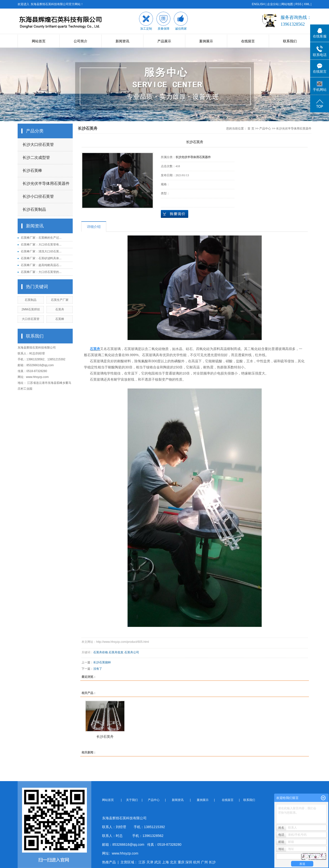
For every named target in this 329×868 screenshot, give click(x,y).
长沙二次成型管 (36, 158)
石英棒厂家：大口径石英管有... (41, 245)
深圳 (189, 862)
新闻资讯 (122, 41)
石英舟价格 (101, 652)
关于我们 (133, 800)
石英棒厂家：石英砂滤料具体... (41, 258)
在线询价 (175, 214)
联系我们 (290, 41)
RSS (299, 4)
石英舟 (60, 309)
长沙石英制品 (34, 209)
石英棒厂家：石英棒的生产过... (41, 238)
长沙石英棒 (32, 170)
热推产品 (109, 862)
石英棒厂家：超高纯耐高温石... (41, 265)
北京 (173, 862)
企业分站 (273, 4)
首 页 (251, 129)
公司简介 (81, 41)
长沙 (212, 862)
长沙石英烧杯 (102, 662)
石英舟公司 (132, 652)
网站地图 (287, 4)
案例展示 (206, 41)
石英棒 (60, 319)
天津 (150, 862)
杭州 (197, 862)
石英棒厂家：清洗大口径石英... (41, 251)
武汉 (158, 862)
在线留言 (248, 41)
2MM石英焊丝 (31, 309)
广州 (204, 862)
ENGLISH (258, 4)
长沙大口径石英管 (38, 145)
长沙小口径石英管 (38, 196)
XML (307, 4)
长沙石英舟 (105, 737)
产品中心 (265, 129)
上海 (165, 862)
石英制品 (31, 300)
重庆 (181, 862)
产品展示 (164, 41)
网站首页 (39, 41)
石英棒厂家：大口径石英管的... (41, 272)
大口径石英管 (31, 319)
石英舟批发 (116, 652)
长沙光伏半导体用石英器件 (46, 183)
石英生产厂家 (60, 300)
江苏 (142, 862)
